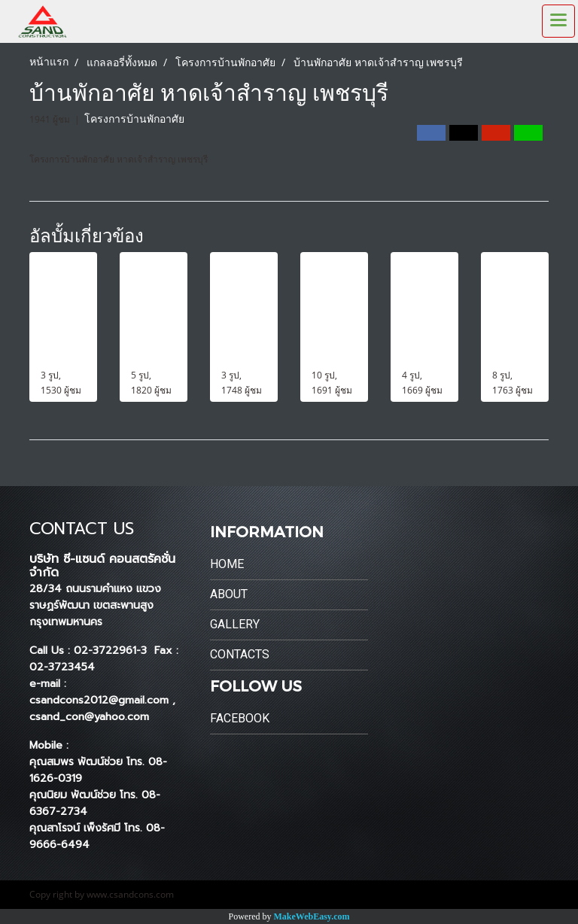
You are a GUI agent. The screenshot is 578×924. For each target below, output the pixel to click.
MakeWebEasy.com (312, 916)
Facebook (240, 718)
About (229, 594)
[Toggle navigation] (558, 21)
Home (227, 564)
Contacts (240, 654)
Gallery (235, 624)
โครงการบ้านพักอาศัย (134, 119)
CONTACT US (82, 529)
